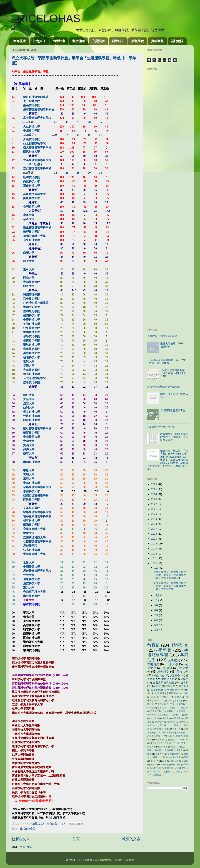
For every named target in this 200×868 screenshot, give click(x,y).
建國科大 (177, 729)
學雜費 (165, 650)
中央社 (151, 708)
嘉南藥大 (159, 722)
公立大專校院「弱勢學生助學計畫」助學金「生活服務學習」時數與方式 (170, 586)
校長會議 (167, 743)
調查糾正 (118, 41)
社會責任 (39, 41)
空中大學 (163, 747)
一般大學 (172, 664)
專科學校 (174, 693)
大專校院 (20, 41)
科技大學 (182, 672)
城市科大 (152, 725)
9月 (157, 605)
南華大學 (176, 718)
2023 (154, 499)
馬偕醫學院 (30, 546)
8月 (157, 610)
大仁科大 (164, 725)
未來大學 (184, 740)
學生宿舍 (157, 729)
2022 (154, 504)
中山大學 (162, 708)
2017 (154, 529)
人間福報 (181, 711)
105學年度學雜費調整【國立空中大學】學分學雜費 (167, 361)
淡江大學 (151, 747)
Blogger (129, 860)
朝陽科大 (172, 740)
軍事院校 (164, 765)
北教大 (165, 718)
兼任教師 (155, 718)
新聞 (178, 736)
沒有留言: (53, 824)
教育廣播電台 (154, 736)
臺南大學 (160, 754)
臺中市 (180, 750)
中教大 (173, 708)
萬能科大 (155, 761)
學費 (167, 729)
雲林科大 (168, 772)
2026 (154, 484)
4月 (157, 630)
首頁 (76, 839)
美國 (149, 750)
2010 (154, 563)
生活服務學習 (28, 829)
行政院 (185, 761)
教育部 (154, 645)
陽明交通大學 (154, 772)
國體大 (182, 722)
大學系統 (159, 693)
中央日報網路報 (177, 704)
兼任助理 (184, 686)
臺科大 (156, 757)
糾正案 (158, 686)
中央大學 (162, 704)
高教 (178, 772)
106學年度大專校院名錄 (161, 427)
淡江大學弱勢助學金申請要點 (164, 387)
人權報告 (169, 711)
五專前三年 (156, 711)
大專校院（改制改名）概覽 (162, 336)
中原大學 (179, 701)
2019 (154, 519)
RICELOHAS (43, 18)
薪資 (164, 761)
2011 (154, 558)
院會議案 (181, 768)
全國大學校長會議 (163, 682)
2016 (154, 534)
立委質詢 (98, 41)
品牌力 (185, 679)
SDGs (156, 701)
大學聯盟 (172, 690)
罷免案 (182, 747)
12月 (157, 568)
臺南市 (178, 697)
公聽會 (185, 715)
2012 (154, 554)
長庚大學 (169, 768)
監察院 (168, 668)
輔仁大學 (176, 765)
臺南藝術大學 (174, 754)
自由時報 (169, 750)
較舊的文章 (131, 839)
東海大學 (155, 743)
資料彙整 (157, 41)
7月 (157, 615)
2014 (154, 544)
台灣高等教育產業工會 (173, 410)
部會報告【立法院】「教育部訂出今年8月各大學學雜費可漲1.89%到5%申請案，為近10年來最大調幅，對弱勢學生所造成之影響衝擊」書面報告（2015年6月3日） (168, 460)
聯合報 (158, 750)
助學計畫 (59, 41)
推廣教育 (181, 733)
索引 (153, 697)
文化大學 (168, 736)
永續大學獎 (180, 743)
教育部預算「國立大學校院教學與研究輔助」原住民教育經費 (174, 437)
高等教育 (157, 775)
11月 (157, 595)
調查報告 (175, 675)
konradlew (105, 860)
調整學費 (138, 41)
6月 (157, 620)
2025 (154, 489)
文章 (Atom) (27, 847)
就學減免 (163, 672)
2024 (154, 494)
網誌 (173, 747)
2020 (154, 514)
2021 (154, 509)
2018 (154, 524)
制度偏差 (79, 41)
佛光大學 (152, 715)
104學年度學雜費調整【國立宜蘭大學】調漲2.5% (173, 373)
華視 (186, 757)
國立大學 (171, 722)
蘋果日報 (174, 761)
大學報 (175, 725)
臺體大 (166, 757)
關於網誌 (177, 41)
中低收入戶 (168, 679)
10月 (157, 600)
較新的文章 (21, 839)
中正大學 (184, 708)
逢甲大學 (157, 768)
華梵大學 (177, 757)
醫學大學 (170, 686)
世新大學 (167, 701)
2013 (154, 549)
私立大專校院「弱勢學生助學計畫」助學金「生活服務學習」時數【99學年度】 (170, 575)
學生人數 (159, 675)
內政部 (175, 715)
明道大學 (160, 740)
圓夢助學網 (157, 690)
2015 (154, 539)
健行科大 (164, 715)
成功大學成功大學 (164, 733)
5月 (157, 625)
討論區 (154, 765)
